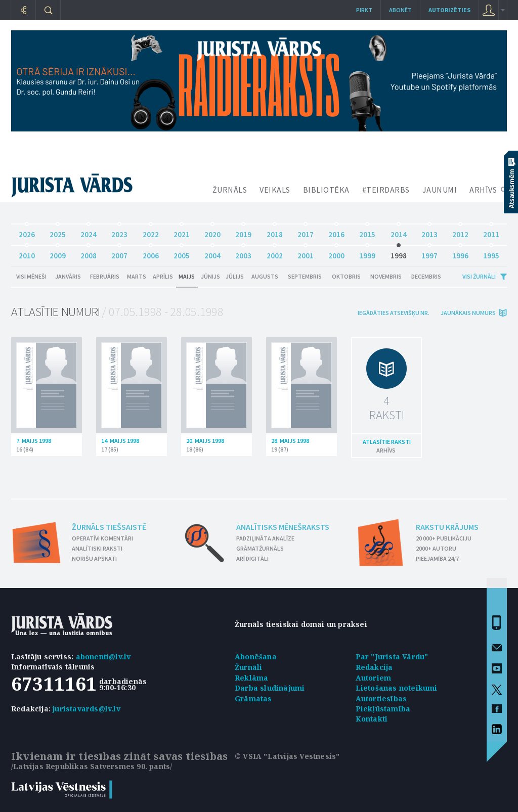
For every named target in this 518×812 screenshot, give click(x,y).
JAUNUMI (440, 190)
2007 (119, 253)
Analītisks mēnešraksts (283, 527)
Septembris (305, 276)
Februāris (105, 276)
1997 (429, 253)
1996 (460, 253)
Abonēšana (256, 657)
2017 (306, 232)
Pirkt (364, 10)
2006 (151, 253)
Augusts (265, 276)
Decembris (426, 276)
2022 (151, 232)
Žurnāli (248, 667)
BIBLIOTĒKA (326, 190)
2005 (182, 253)
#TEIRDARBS (386, 190)
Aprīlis (163, 276)
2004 (212, 253)
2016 (336, 232)
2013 (429, 232)
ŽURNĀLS (230, 190)
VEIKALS (275, 190)
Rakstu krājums (447, 527)
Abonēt (400, 10)
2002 (275, 253)
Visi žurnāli (479, 276)
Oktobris (346, 276)
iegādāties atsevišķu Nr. (394, 313)
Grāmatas (253, 698)
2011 (491, 232)
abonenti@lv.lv (103, 657)
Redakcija (374, 667)
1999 (367, 253)
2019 (243, 232)
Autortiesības (381, 698)
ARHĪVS (483, 190)
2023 (119, 232)
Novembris (386, 276)
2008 (89, 253)
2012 (460, 232)
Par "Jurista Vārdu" (392, 657)
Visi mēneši (31, 276)
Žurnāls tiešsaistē (109, 527)
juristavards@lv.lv (87, 709)
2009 (58, 253)
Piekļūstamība (383, 709)
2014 (399, 232)
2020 (212, 232)
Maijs (187, 276)
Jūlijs (235, 276)
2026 (27, 232)
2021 (182, 232)
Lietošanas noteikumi (397, 688)
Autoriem (374, 678)
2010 (27, 253)
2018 (275, 232)
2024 (89, 232)
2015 (367, 232)
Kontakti (372, 719)
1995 (491, 253)
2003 (243, 253)
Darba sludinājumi (270, 688)
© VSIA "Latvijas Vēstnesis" (287, 756)
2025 (58, 232)
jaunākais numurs (468, 313)
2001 (306, 253)
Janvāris (68, 276)
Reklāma (251, 678)
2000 (336, 253)
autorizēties (449, 10)
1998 (399, 253)
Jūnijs (210, 276)
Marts (137, 276)
